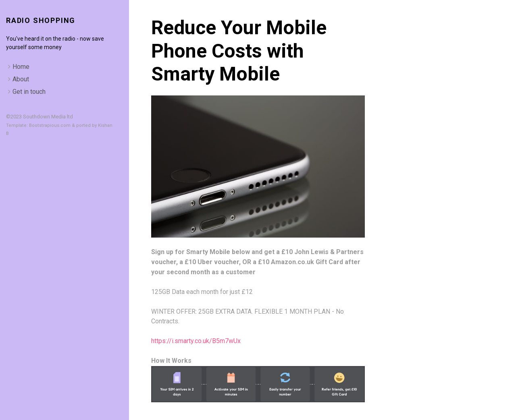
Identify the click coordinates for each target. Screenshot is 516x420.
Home (21, 67)
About (21, 79)
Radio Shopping (41, 20)
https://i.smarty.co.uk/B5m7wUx (196, 341)
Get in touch (29, 92)
